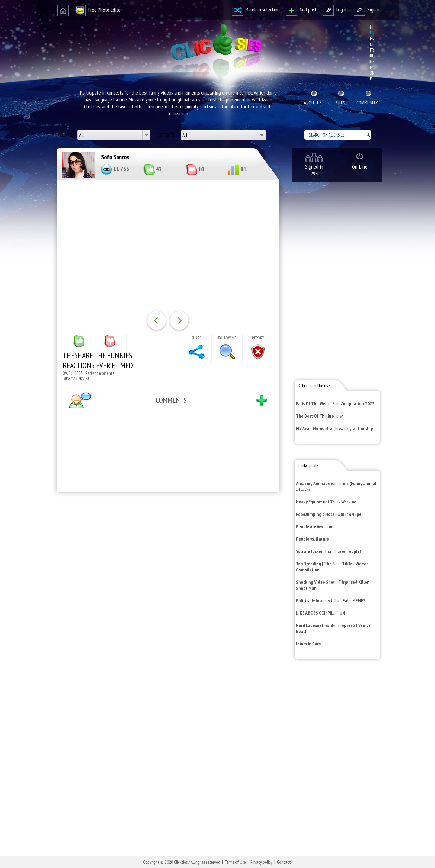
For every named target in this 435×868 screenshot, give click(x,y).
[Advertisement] (167, 575)
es (372, 39)
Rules (340, 103)
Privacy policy (261, 862)
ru (372, 56)
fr (372, 50)
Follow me (227, 338)
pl (372, 67)
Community (367, 103)
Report (258, 338)
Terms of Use (235, 862)
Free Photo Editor (98, 10)
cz (372, 61)
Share (196, 338)
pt (372, 79)
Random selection (256, 10)
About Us (313, 103)
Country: (67, 135)
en (372, 33)
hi (372, 27)
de (372, 44)
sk (372, 73)
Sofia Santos (115, 157)
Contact (284, 862)
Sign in (367, 10)
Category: (167, 135)
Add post (301, 10)
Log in (335, 10)
